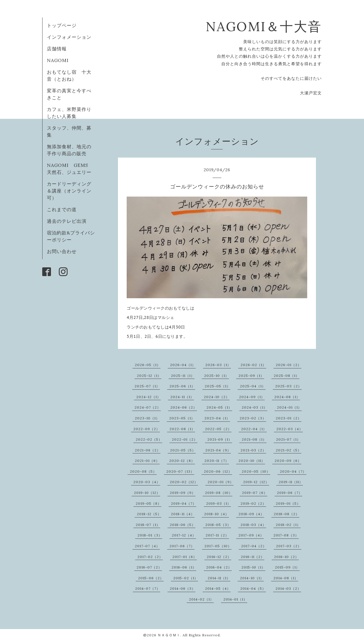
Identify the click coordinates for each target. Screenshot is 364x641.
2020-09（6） (288, 461)
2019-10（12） (147, 493)
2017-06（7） (182, 546)
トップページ (62, 25)
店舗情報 (57, 49)
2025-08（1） (287, 376)
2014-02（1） (201, 599)
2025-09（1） (251, 376)
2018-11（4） (183, 514)
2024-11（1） (182, 397)
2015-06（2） (151, 578)
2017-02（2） (150, 557)
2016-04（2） (219, 567)
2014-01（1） (235, 599)
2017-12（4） (184, 535)
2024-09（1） (252, 397)
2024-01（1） (289, 407)
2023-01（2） (289, 418)
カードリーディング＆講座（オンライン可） (69, 191)
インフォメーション (69, 37)
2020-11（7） (217, 461)
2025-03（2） (288, 386)
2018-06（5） (183, 525)
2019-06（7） (290, 493)
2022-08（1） (182, 429)
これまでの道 (62, 209)
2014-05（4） (218, 588)
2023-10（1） (147, 418)
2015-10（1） (253, 567)
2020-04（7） (293, 471)
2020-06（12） (218, 471)
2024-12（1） (149, 397)
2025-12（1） (149, 376)
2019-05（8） (149, 503)
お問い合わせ (62, 251)
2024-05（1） (219, 407)
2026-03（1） (218, 365)
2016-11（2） (253, 557)
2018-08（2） (287, 514)
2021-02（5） (289, 450)
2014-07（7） (148, 588)
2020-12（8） (182, 461)
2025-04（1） (253, 386)
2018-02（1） (288, 525)
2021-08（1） (254, 439)
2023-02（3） (253, 418)
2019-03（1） (219, 503)
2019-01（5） (288, 503)
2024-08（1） (287, 397)
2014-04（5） (253, 588)
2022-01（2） (185, 439)
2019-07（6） (255, 493)
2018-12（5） (149, 514)
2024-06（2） (184, 407)
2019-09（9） (183, 493)
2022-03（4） (290, 429)
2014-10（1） (252, 578)
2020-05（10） (256, 471)
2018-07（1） (148, 525)
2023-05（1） (182, 418)
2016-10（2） (286, 557)
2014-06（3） (183, 588)
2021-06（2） (148, 450)
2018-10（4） (217, 514)
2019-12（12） (256, 482)
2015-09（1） (287, 567)
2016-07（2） (149, 567)
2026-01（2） (289, 365)
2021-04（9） (218, 450)
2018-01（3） (150, 535)
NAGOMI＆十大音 (264, 26)
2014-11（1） (219, 578)
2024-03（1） (255, 407)
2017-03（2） (289, 546)
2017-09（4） (251, 535)
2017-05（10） (218, 546)
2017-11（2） (217, 535)
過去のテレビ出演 (67, 221)
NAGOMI (60, 60)
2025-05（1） (218, 386)
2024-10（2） (217, 397)
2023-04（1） (217, 418)
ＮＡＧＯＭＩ (169, 635)
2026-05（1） (148, 365)
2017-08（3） (286, 535)
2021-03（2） (253, 450)
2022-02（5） (149, 439)
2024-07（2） (148, 407)
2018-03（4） (253, 525)
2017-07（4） (147, 546)
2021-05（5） (183, 450)
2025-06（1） (182, 386)
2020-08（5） (143, 471)
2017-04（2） (254, 546)
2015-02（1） (186, 578)
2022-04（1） (254, 429)
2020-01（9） (221, 482)
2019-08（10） (219, 493)
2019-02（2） (253, 503)
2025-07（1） (147, 386)
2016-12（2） (219, 557)
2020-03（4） (147, 482)
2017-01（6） (185, 557)
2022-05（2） (218, 429)
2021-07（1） (288, 439)
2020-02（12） (184, 482)
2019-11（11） (291, 482)
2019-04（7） (184, 503)
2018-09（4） (251, 514)
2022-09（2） (147, 429)
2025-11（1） (183, 376)
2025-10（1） (217, 376)
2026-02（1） (253, 365)
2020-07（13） (180, 471)
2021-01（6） (147, 461)
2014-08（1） (286, 578)
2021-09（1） (220, 439)
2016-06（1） (184, 567)
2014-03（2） (288, 588)
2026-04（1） (183, 365)
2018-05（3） (218, 525)
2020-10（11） (252, 461)
